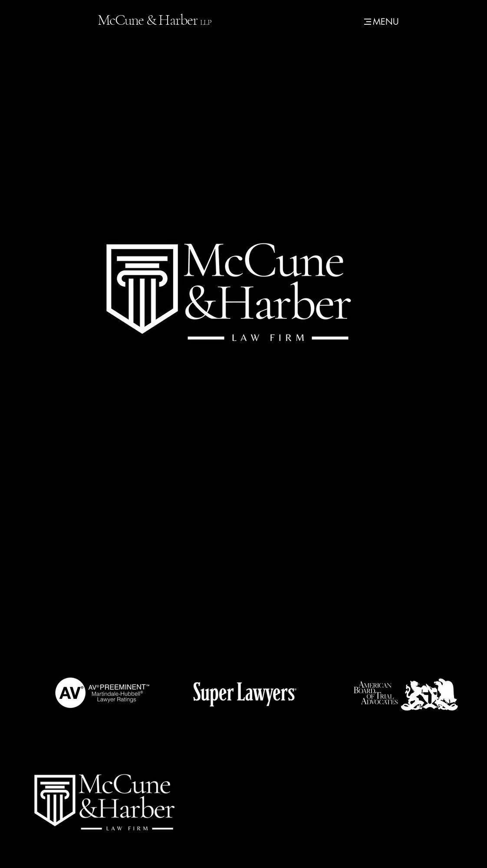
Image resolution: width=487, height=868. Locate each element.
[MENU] (380, 22)
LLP (206, 22)
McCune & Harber (149, 20)
